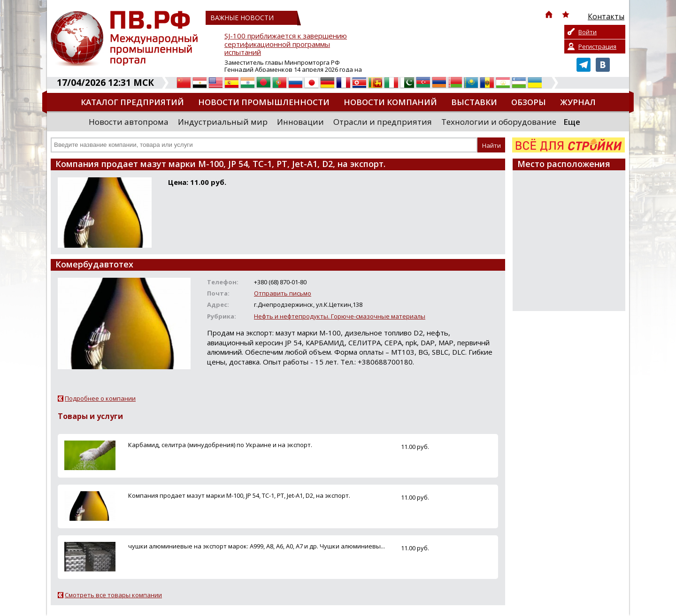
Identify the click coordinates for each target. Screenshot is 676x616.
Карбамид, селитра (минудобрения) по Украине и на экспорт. (220, 445)
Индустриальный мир (223, 122)
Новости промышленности (264, 102)
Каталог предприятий (132, 102)
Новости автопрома (129, 122)
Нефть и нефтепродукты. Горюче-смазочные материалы (340, 316)
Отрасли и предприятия (383, 122)
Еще (572, 122)
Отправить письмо (283, 293)
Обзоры (529, 102)
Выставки (474, 102)
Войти (588, 32)
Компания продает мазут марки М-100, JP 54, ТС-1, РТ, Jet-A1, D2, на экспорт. (239, 495)
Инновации (300, 122)
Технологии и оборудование (499, 122)
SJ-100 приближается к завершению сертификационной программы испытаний (286, 44)
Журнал (578, 102)
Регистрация (597, 46)
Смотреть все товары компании (113, 595)
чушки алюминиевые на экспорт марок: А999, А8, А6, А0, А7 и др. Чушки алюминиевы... (257, 546)
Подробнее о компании (100, 398)
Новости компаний (390, 102)
